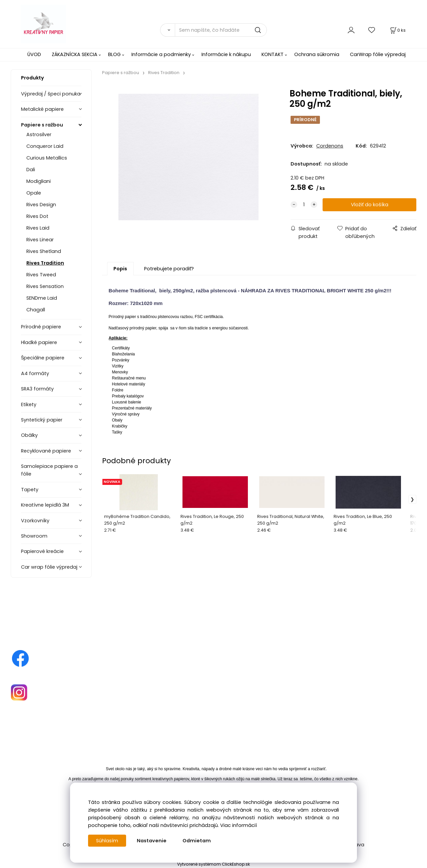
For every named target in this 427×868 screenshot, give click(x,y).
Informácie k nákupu (226, 54)
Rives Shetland (44, 251)
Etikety (29, 404)
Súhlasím (107, 841)
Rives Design (41, 205)
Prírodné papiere (41, 327)
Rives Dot (37, 216)
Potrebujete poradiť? (169, 269)
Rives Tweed (41, 275)
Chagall (36, 310)
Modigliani (39, 181)
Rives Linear (40, 240)
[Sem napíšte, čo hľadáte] (221, 30)
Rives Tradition (45, 263)
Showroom (34, 536)
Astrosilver (39, 134)
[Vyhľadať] (167, 30)
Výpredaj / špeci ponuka (51, 94)
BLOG (114, 54)
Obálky (29, 435)
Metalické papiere (42, 109)
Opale (34, 193)
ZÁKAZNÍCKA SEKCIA (75, 54)
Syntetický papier (42, 420)
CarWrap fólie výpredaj (378, 54)
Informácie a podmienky (161, 54)
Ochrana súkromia (317, 54)
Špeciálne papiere (43, 358)
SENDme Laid (42, 298)
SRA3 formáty (37, 389)
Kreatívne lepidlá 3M (45, 505)
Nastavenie (152, 841)
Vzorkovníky (35, 521)
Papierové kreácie (42, 551)
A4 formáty (35, 373)
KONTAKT (273, 54)
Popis (120, 269)
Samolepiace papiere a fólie (49, 470)
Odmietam (197, 841)
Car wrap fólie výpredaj (49, 567)
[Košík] (397, 30)
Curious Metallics (47, 158)
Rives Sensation (45, 286)
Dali (31, 170)
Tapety (30, 490)
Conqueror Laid (45, 146)
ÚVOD (34, 54)
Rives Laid (38, 228)
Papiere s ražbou (42, 125)
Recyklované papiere (46, 451)
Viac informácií (239, 825)
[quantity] (304, 205)
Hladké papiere (39, 342)
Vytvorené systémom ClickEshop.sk (213, 864)
